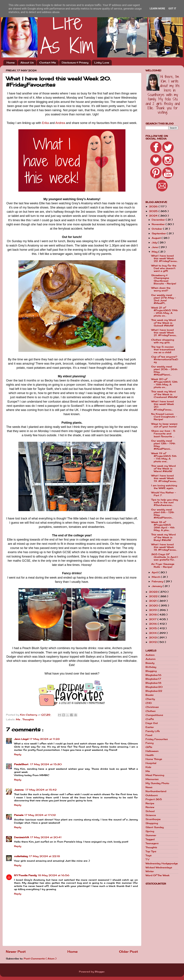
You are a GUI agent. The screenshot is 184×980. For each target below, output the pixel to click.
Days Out (152, 723)
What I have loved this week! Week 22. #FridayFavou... (165, 258)
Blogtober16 (153, 675)
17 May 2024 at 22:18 (44, 856)
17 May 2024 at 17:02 (40, 815)
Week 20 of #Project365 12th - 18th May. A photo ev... (164, 383)
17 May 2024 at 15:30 (46, 764)
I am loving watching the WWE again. (164, 487)
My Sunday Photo (157, 783)
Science (151, 815)
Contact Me (48, 63)
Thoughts (28, 719)
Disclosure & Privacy (75, 63)
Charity (150, 699)
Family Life (153, 731)
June (155, 247)
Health (150, 755)
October (157, 229)
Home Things (154, 759)
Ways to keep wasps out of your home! (164, 425)
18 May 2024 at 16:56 (54, 875)
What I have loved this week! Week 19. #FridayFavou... (164, 478)
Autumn (151, 659)
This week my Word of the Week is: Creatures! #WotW (164, 394)
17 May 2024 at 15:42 (41, 790)
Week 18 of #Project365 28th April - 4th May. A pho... (163, 526)
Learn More (157, 9)
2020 (154, 606)
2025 (154, 211)
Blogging (151, 671)
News (149, 787)
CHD (149, 703)
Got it (172, 9)
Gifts (149, 747)
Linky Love (102, 63)
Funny (150, 743)
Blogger (100, 972)
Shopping (152, 823)
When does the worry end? (161, 289)
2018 (153, 615)
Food (149, 735)
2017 (153, 619)
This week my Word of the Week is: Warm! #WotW (163, 469)
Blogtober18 (153, 683)
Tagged (150, 839)
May (155, 252)
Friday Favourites (157, 739)
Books (150, 695)
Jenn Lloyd (21, 739)
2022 (154, 596)
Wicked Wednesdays (159, 867)
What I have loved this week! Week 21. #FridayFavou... (164, 333)
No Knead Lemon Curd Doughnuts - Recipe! (164, 417)
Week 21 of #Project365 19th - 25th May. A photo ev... (164, 312)
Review (150, 807)
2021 (153, 601)
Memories (152, 779)
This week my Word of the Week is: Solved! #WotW (163, 323)
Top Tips (151, 851)
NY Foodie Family (25, 875)
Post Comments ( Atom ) (40, 959)
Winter (150, 871)
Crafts (150, 719)
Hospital (151, 763)
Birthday (151, 667)
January (157, 586)
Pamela (19, 815)
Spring (150, 831)
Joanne (19, 790)
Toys (149, 855)
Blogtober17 (153, 679)
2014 (153, 633)
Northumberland (156, 791)
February (158, 581)
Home (11, 63)
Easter (150, 727)
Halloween (152, 751)
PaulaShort (22, 764)
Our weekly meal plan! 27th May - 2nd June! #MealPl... (164, 299)
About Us (27, 63)
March (156, 577)
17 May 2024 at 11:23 (44, 739)
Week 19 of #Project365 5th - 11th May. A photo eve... (164, 457)
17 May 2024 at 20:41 (46, 837)
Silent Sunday (155, 827)
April (155, 572)
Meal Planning (155, 775)
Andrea (60, 123)
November (159, 224)
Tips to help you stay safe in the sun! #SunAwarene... (165, 502)
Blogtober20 (154, 687)
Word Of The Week (157, 875)
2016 (153, 624)
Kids (148, 767)
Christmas (152, 707)
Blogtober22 (154, 691)
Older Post (129, 952)
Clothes (151, 711)
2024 (154, 216)
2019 (153, 610)
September (159, 233)
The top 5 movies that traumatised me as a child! (163, 349)
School (150, 811)
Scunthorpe (153, 819)
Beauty (150, 663)
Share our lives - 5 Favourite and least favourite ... (163, 434)
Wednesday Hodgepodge (162, 863)
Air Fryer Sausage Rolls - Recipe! (163, 565)
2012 (153, 642)
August (157, 238)
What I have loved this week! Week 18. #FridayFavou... (164, 547)
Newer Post (16, 952)
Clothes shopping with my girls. (163, 341)
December (159, 220)
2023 (154, 592)
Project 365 (154, 799)
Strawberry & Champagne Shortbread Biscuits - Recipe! (164, 279)
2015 (153, 628)
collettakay (21, 856)
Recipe (150, 803)
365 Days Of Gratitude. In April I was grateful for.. (165, 557)
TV (147, 859)
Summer (151, 835)
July (155, 242)
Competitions (154, 715)
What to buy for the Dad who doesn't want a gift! (164, 268)
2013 (153, 638)
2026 (154, 206)
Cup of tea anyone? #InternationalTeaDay (165, 359)
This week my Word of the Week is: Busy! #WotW (163, 537)
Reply (18, 754)
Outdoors (152, 795)
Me (18, 719)
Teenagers (152, 843)
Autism (150, 655)
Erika (45, 123)
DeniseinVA (22, 837)
